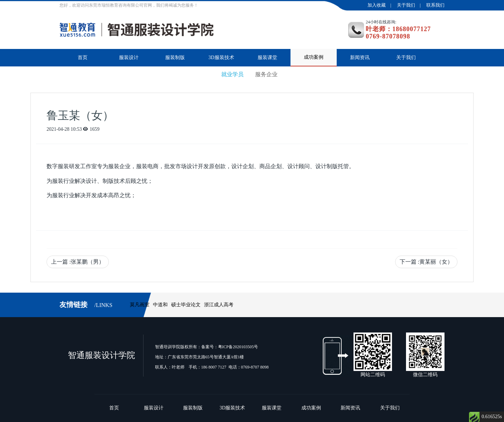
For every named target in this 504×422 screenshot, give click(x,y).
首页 (83, 58)
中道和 (160, 305)
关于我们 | (411, 5)
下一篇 (426, 262)
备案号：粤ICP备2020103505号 (230, 347)
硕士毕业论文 (186, 305)
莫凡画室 (140, 305)
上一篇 (78, 262)
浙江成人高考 (219, 305)
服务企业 (266, 74)
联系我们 (435, 5)
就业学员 (232, 74)
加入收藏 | (382, 5)
